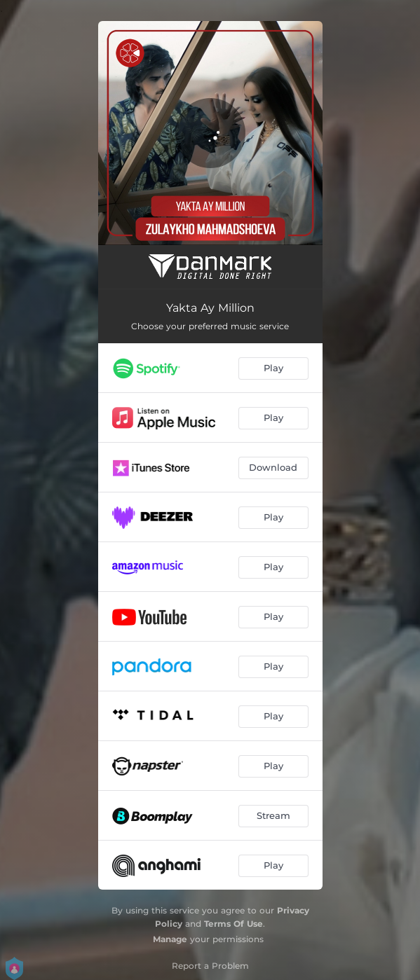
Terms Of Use (233, 924)
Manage (170, 939)
